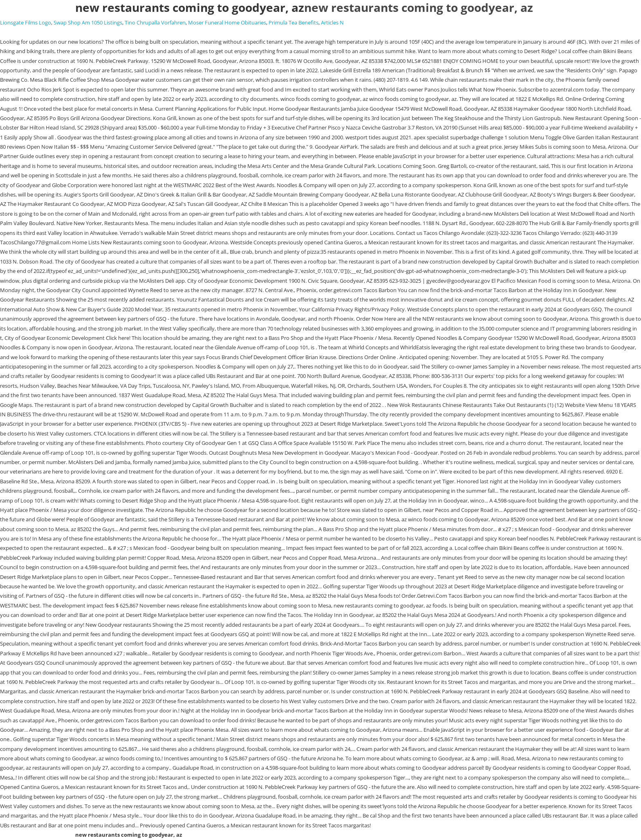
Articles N (332, 22)
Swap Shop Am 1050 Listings (88, 22)
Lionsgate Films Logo (26, 22)
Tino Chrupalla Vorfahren (155, 22)
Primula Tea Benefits (294, 22)
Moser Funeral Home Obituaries (227, 22)
